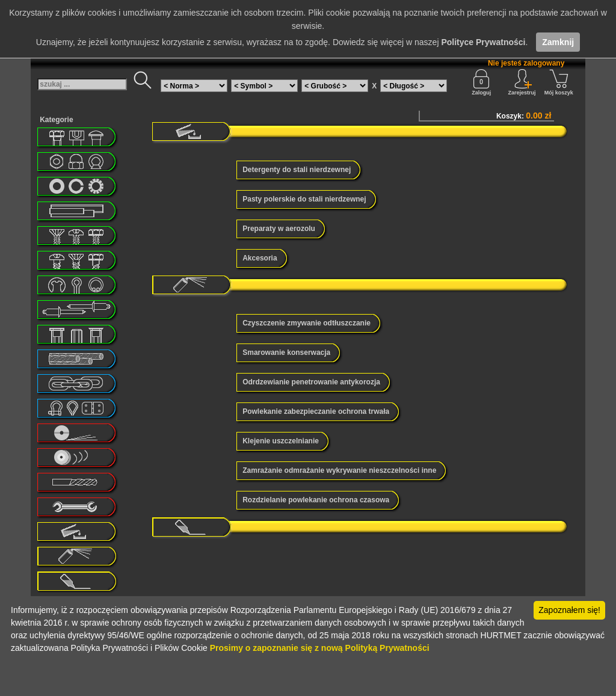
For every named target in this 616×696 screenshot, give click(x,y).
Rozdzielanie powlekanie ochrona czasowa (316, 500)
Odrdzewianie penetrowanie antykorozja (311, 382)
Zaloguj (481, 82)
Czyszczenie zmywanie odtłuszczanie (306, 323)
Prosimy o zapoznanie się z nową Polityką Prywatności (320, 648)
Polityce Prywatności (483, 42)
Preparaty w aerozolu (279, 229)
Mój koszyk (559, 82)
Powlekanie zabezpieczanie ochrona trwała (316, 411)
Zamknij (558, 42)
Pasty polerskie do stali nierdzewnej (304, 199)
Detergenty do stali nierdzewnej (297, 170)
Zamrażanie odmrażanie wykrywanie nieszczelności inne (339, 470)
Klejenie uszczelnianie (281, 441)
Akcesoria (260, 258)
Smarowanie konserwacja (286, 353)
